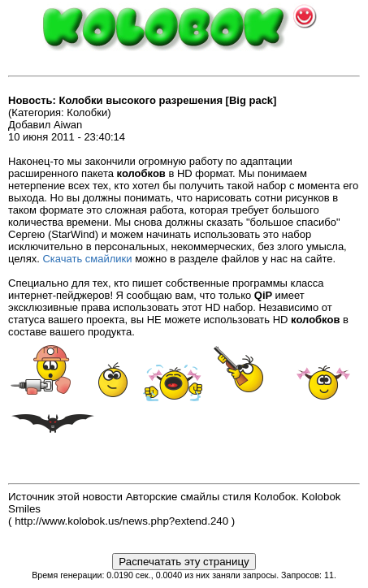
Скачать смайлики (87, 259)
